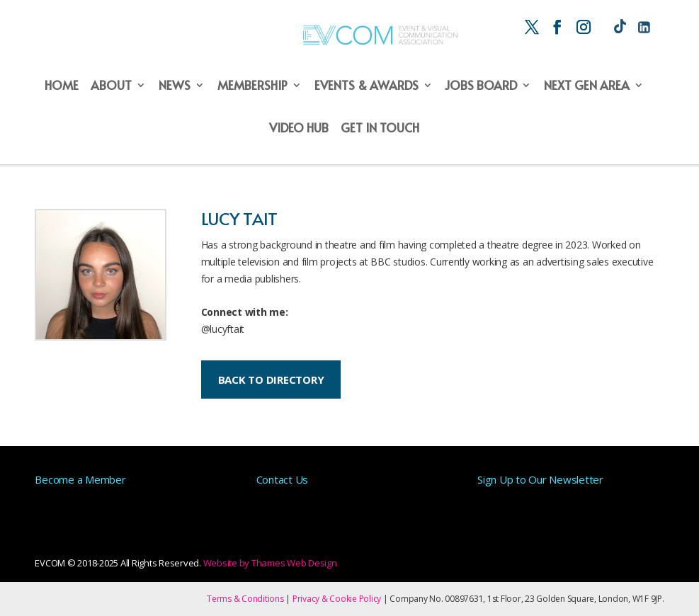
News (175, 86)
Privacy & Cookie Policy (337, 599)
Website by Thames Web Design (270, 563)
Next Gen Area (587, 86)
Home (62, 86)
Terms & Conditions (245, 599)
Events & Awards (366, 86)
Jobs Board (481, 86)
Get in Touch (380, 129)
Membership (252, 86)
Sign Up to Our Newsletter (540, 479)
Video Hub (299, 129)
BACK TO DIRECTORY (271, 380)
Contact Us (283, 479)
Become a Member (80, 479)
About (111, 86)
